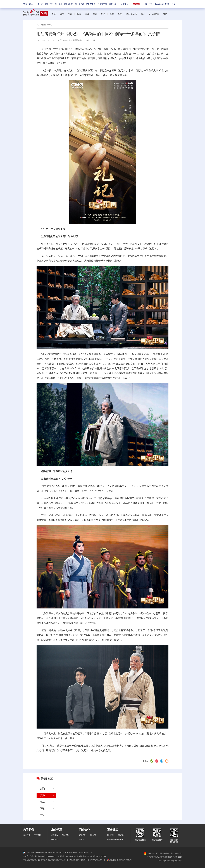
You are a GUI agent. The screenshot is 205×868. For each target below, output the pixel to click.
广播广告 (82, 835)
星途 (112, 14)
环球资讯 (54, 835)
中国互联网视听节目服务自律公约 (35, 860)
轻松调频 (65, 835)
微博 (165, 14)
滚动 (62, 14)
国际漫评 (49, 4)
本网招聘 (37, 835)
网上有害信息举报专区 (115, 839)
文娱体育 (138, 4)
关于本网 (27, 835)
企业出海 (126, 4)
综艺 (95, 14)
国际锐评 (58, 4)
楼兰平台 (149, 4)
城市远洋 (114, 4)
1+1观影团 (154, 14)
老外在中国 (91, 4)
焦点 (44, 25)
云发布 (82, 839)
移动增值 (54, 839)
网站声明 (110, 835)
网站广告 (93, 835)
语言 (32, 4)
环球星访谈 (132, 14)
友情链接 (121, 835)
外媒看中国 (102, 4)
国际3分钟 (68, 4)
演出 (87, 14)
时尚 (103, 14)
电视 (79, 14)
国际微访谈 (79, 4)
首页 (25, 4)
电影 (70, 14)
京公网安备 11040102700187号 (119, 860)
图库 (120, 14)
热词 (143, 14)
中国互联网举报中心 (32, 853)
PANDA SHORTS (162, 4)
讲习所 (40, 4)
